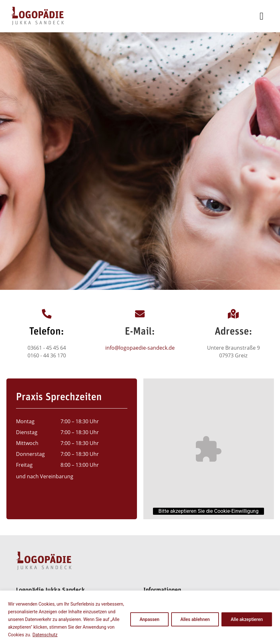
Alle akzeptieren (247, 619)
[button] (262, 16)
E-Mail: (140, 332)
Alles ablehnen (195, 619)
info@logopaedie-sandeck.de (140, 348)
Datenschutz (45, 635)
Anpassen (149, 619)
